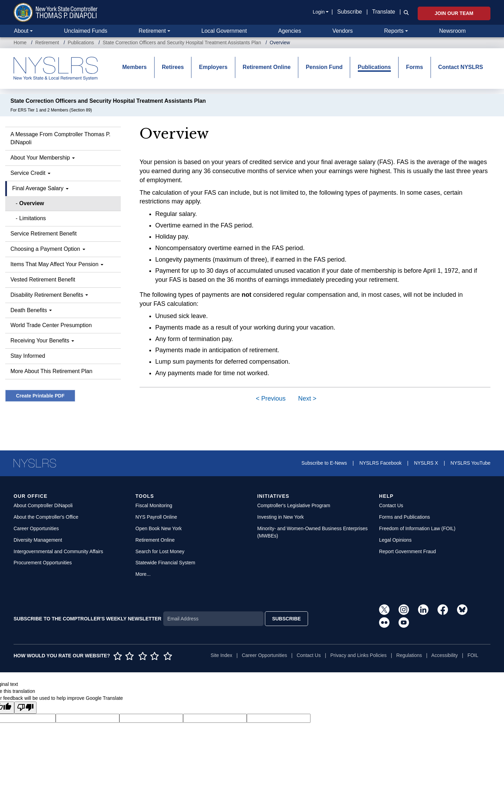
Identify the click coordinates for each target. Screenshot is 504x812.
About (21, 31)
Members (134, 67)
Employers (213, 67)
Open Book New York (159, 528)
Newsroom (452, 31)
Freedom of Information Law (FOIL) (417, 528)
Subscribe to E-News (324, 463)
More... (143, 574)
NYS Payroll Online (156, 517)
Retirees (173, 67)
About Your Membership (43, 158)
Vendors (343, 31)
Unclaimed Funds (86, 31)
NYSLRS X (426, 463)
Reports (394, 31)
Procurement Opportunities (43, 563)
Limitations (32, 218)
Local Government (224, 31)
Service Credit (30, 173)
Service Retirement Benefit (44, 234)
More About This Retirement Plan (51, 371)
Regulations (409, 655)
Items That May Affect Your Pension (57, 264)
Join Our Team (454, 13)
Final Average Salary (40, 188)
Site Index (221, 655)
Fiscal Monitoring (154, 505)
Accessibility (444, 655)
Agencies (290, 31)
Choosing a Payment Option (48, 249)
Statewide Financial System (165, 563)
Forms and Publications (404, 517)
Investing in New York (281, 517)
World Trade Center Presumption (51, 325)
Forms (414, 67)
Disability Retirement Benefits (49, 295)
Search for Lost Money (160, 551)
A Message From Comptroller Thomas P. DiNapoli (61, 138)
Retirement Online (267, 67)
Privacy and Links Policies (359, 655)
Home (20, 42)
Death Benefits (31, 310)
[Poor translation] (25, 708)
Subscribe (350, 12)
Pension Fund (324, 67)
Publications (81, 42)
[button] (405, 12)
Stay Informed (28, 356)
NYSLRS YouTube (470, 463)
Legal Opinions (395, 540)
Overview (31, 203)
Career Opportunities (36, 528)
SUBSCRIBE (286, 619)
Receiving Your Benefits (42, 341)
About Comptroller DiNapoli (43, 505)
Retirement (152, 31)
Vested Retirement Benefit (43, 280)
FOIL (473, 655)
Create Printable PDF (40, 396)
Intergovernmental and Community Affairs (58, 551)
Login (318, 12)
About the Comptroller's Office (46, 517)
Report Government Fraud (407, 551)
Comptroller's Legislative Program (294, 505)
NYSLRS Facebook (380, 463)
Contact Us (391, 505)
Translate (384, 12)
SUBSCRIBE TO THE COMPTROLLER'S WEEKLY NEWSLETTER (88, 619)
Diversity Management (38, 540)
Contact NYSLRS (461, 67)
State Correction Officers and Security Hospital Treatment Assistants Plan (182, 42)
